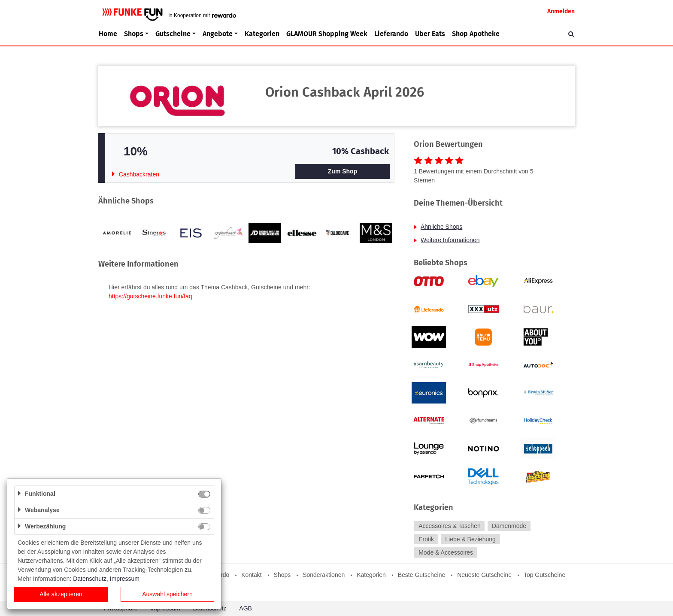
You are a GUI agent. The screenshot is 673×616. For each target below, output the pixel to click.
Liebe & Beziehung (470, 539)
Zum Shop (343, 171)
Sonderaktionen (324, 575)
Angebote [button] (218, 34)
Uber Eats (430, 34)
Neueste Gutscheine (484, 575)
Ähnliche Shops (441, 227)
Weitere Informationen (450, 240)
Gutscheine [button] (173, 34)
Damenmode (509, 526)
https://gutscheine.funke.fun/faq (150, 296)
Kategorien (262, 34)
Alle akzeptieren (61, 594)
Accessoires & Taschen (449, 526)
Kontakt (251, 575)
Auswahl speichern (167, 594)
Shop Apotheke (476, 34)
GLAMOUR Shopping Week (327, 34)
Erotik (426, 539)
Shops (282, 575)
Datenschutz (90, 579)
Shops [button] (134, 34)
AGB (246, 608)
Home (108, 34)
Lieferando (391, 34)
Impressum (125, 579)
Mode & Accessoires (446, 552)
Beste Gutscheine (422, 575)
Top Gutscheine (544, 575)
